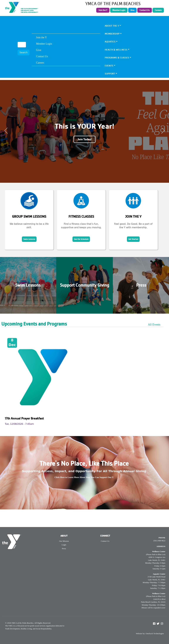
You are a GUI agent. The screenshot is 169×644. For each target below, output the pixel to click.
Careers (158, 10)
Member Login (119, 10)
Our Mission (64, 541)
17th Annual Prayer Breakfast (24, 418)
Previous (6, 131)
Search (24, 52)
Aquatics (110, 42)
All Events (154, 324)
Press (141, 285)
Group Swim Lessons (29, 217)
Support (110, 74)
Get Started (133, 239)
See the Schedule (81, 239)
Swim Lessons (29, 239)
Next (163, 131)
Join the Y (103, 10)
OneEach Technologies (155, 634)
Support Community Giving (85, 285)
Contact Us (145, 10)
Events (109, 66)
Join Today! (84, 139)
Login (64, 545)
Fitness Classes (81, 217)
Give (132, 10)
